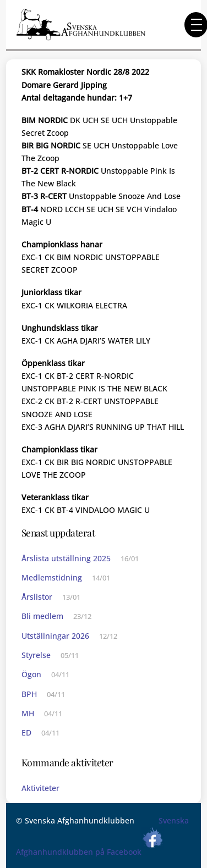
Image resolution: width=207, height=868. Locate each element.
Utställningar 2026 (55, 636)
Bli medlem (42, 616)
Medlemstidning (52, 577)
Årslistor (37, 597)
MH (28, 713)
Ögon (31, 674)
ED (26, 732)
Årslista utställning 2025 (66, 558)
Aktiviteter (40, 788)
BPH (29, 694)
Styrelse (36, 655)
